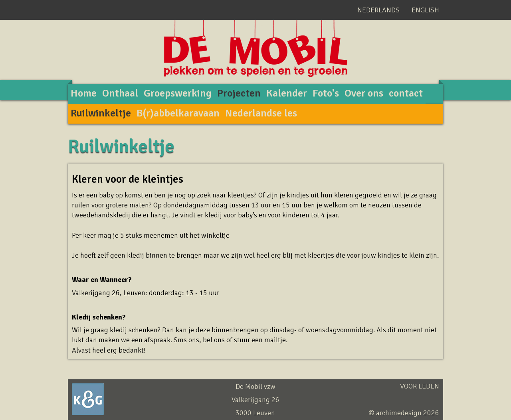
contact (406, 93)
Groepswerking (178, 93)
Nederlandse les (261, 113)
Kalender (287, 93)
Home (84, 93)
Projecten (239, 93)
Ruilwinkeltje (101, 113)
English (425, 10)
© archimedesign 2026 (404, 413)
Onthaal (120, 93)
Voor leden (420, 386)
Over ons (364, 93)
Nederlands (378, 10)
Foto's (326, 93)
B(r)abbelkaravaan (178, 113)
